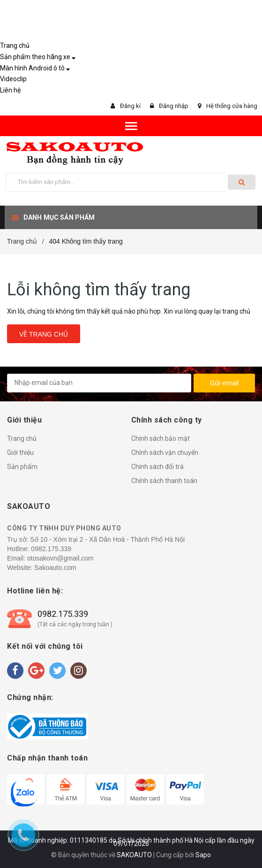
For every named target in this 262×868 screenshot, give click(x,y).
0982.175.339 (51, 549)
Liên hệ (10, 90)
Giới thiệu (20, 453)
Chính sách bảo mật (161, 438)
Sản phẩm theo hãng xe (35, 57)
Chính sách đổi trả (157, 467)
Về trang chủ (44, 334)
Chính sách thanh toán (164, 481)
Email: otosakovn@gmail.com (50, 558)
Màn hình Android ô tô (32, 68)
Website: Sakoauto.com (42, 568)
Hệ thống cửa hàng (232, 106)
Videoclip (13, 79)
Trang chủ (15, 46)
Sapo (203, 855)
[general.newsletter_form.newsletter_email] (99, 383)
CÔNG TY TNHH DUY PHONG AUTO (64, 528)
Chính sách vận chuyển (165, 453)
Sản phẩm (22, 467)
